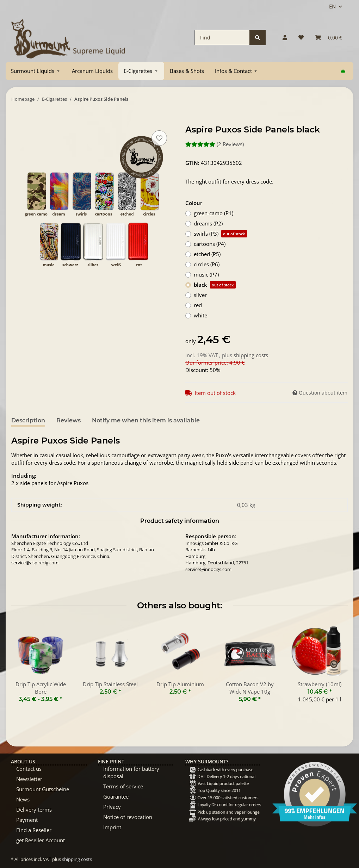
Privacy (112, 807)
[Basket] (329, 38)
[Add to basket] (17, 121)
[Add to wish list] (159, 138)
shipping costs (251, 355)
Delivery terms (34, 810)
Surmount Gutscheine (43, 789)
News (23, 799)
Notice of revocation (128, 817)
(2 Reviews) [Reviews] (215, 144)
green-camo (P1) (213, 213)
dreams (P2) (208, 223)
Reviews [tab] (69, 420)
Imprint (112, 827)
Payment (27, 820)
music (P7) (206, 274)
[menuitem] (36, 71)
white (200, 315)
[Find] (222, 38)
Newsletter (29, 779)
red (198, 305)
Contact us (29, 769)
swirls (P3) (220, 234)
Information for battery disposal (131, 772)
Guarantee (116, 796)
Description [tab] (28, 420)
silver (200, 295)
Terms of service (123, 786)
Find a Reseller (34, 830)
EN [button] (332, 6)
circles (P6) (207, 264)
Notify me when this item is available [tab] (146, 420)
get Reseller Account (41, 840)
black (215, 285)
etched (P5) (207, 254)
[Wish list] (301, 38)
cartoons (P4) (210, 244)
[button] (285, 38)
